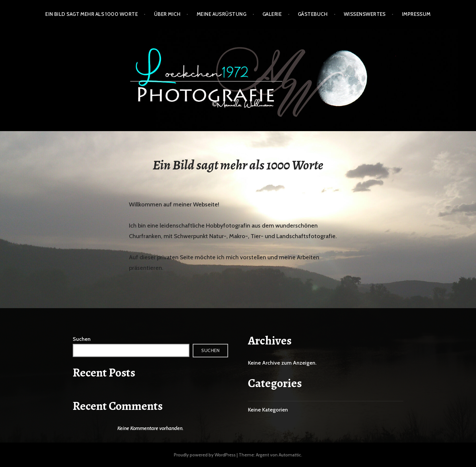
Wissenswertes (365, 14)
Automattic (290, 455)
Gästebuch (313, 14)
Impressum (416, 14)
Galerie (272, 14)
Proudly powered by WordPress (205, 455)
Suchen (82, 339)
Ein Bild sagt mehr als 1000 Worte (92, 14)
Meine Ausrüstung (221, 14)
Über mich (167, 14)
